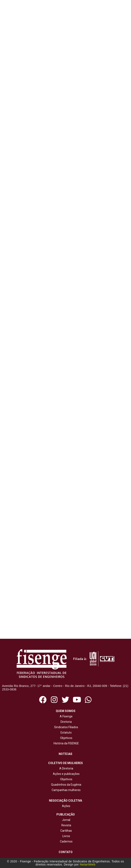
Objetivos (66, 738)
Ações (65, 806)
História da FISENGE (66, 743)
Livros (66, 836)
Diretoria (65, 722)
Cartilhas (66, 831)
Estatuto (65, 733)
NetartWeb (88, 864)
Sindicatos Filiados (65, 727)
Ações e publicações (66, 774)
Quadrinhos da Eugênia (65, 785)
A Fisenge (65, 716)
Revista (66, 825)
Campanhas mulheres (65, 790)
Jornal (66, 820)
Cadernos (66, 841)
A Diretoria (66, 768)
